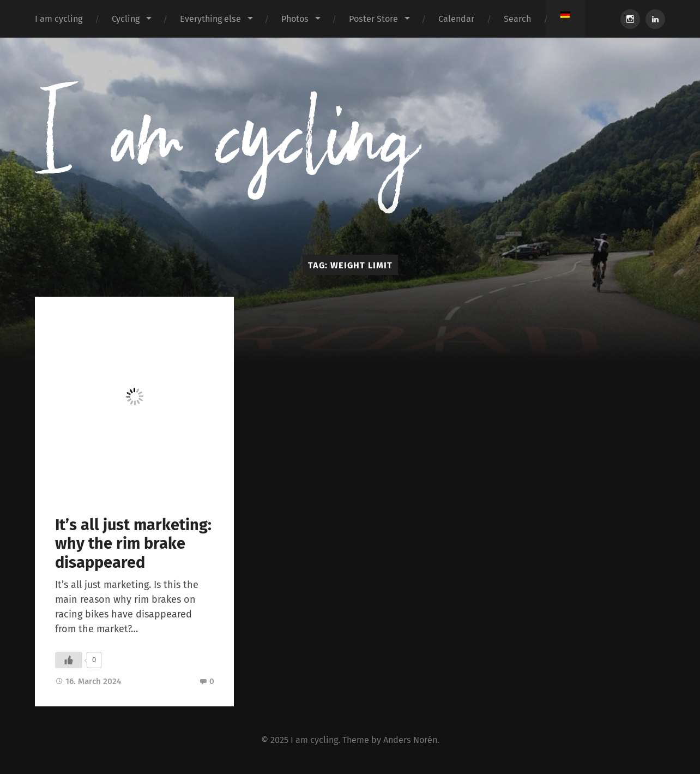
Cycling (126, 19)
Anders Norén (410, 740)
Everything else (210, 19)
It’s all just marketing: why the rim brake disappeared (133, 544)
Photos (295, 19)
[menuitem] (565, 15)
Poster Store (373, 19)
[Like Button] (69, 660)
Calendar (456, 19)
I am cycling (59, 19)
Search (517, 19)
